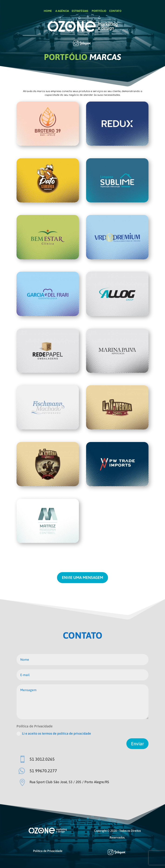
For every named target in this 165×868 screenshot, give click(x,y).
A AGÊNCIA (62, 11)
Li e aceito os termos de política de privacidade (54, 734)
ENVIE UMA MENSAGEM (82, 578)
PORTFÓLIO (99, 11)
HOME (48, 11)
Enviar (137, 744)
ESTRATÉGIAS (80, 11)
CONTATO (115, 11)
